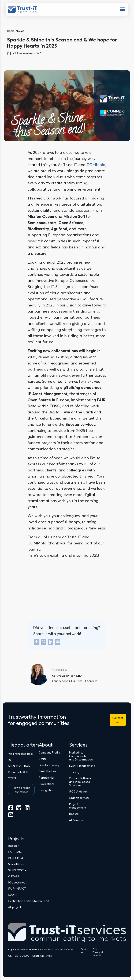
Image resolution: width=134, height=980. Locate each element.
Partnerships (47, 778)
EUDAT (13, 895)
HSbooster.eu (17, 882)
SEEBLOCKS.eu (18, 870)
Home (11, 31)
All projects (15, 907)
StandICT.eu (16, 864)
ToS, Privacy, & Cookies (98, 952)
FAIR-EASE (15, 852)
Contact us (118, 720)
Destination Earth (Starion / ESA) (29, 901)
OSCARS (14, 876)
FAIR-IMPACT (17, 889)
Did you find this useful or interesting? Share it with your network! (67, 631)
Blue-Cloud (16, 858)
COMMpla (96, 165)
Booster (13, 846)
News (21, 31)
